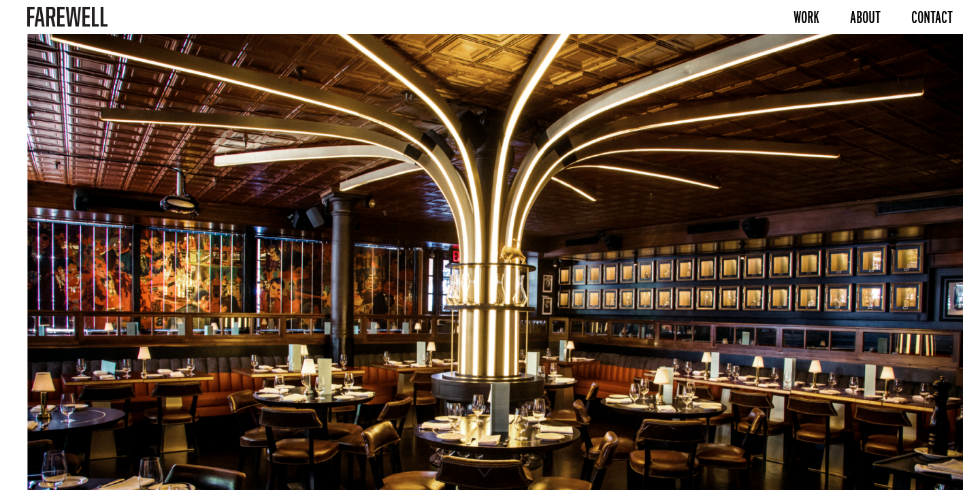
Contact (932, 17)
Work (806, 17)
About (865, 17)
